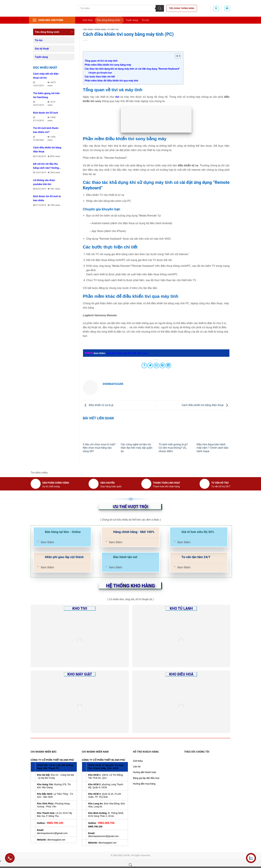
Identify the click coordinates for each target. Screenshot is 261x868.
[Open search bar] (130, 865)
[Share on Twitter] (150, 365)
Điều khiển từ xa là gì (98, 405)
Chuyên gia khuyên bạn (100, 73)
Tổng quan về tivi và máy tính (101, 61)
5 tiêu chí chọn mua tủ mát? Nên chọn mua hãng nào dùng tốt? (99, 448)
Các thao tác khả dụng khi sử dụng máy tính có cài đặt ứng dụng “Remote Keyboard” (132, 69)
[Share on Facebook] (144, 365)
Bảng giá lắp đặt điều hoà (146, 778)
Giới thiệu (88, 20)
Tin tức (145, 20)
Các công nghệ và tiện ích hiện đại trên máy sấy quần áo (136, 448)
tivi (117, 97)
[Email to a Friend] (156, 365)
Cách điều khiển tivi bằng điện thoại (206, 405)
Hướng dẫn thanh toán (145, 772)
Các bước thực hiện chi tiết (100, 77)
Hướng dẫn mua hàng (144, 784)
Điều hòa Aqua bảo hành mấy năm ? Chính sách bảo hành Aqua (212, 448)
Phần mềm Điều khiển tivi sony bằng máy (108, 65)
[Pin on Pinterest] (162, 365)
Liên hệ (137, 767)
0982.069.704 (106, 823)
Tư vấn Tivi (113, 30)
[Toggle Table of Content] (176, 56)
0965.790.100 (55, 823)
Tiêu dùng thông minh (182, 8)
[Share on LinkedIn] (168, 365)
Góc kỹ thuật (42, 49)
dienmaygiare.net (56, 840)
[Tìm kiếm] (160, 8)
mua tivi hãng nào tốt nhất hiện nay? (127, 353)
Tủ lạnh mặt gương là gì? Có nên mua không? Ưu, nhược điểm (173, 448)
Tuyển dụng (132, 20)
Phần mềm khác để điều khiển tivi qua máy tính (111, 81)
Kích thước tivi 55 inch (46, 113)
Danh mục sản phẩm (48, 20)
